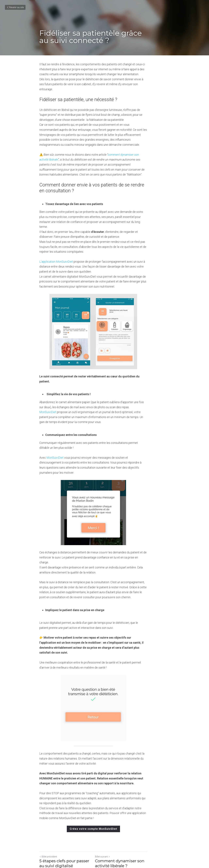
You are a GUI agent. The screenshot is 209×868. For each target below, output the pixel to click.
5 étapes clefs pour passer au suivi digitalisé (67, 818)
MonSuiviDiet (48, 382)
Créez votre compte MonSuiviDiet (104, 784)
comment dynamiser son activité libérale (133, 145)
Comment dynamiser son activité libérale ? (131, 818)
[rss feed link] (168, 831)
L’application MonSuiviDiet (57, 237)
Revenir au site (15, 7)
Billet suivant (114, 812)
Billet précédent (48, 812)
